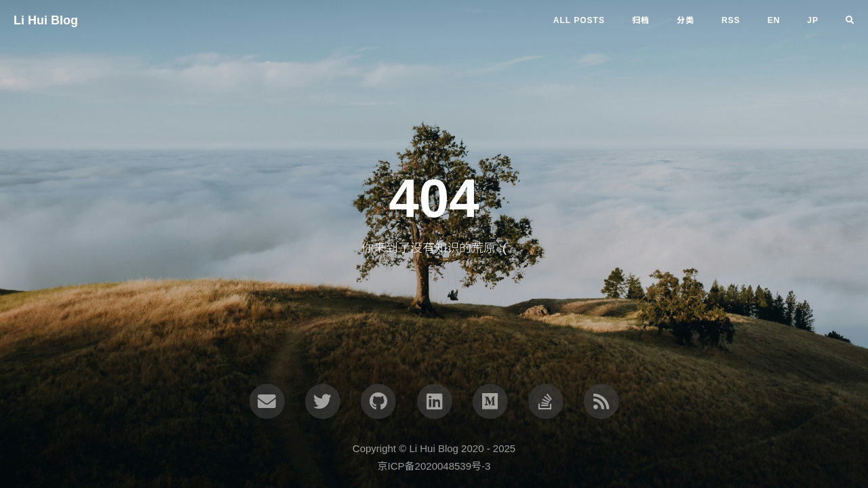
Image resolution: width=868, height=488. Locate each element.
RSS (731, 20)
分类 (686, 20)
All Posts (579, 20)
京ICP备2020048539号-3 (434, 466)
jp (813, 20)
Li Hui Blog (46, 20)
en (774, 20)
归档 (641, 20)
